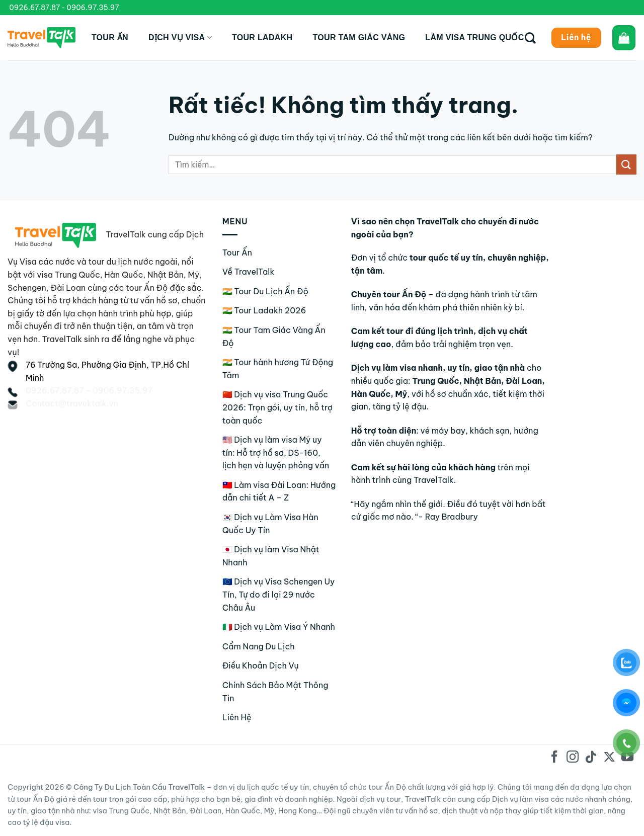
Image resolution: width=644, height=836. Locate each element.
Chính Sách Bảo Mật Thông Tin (275, 692)
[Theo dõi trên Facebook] (554, 758)
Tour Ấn (110, 37)
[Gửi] (626, 164)
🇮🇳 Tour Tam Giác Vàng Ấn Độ (274, 337)
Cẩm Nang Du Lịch (259, 646)
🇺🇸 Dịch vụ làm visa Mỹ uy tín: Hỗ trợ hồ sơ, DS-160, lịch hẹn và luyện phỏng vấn (276, 452)
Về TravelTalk (249, 272)
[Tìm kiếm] (530, 38)
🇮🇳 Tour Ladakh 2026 (264, 310)
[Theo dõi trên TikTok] (591, 758)
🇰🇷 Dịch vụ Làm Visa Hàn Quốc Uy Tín (270, 524)
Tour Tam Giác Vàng (359, 37)
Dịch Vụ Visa (180, 37)
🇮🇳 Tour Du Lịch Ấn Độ (265, 291)
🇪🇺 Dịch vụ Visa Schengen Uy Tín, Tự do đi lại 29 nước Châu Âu (279, 594)
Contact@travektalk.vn (72, 403)
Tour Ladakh (262, 37)
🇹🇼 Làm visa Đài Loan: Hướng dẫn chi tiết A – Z (279, 491)
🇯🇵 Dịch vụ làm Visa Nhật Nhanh (271, 556)
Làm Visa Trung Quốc (474, 37)
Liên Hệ (237, 717)
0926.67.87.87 (34, 8)
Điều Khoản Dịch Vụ (261, 665)
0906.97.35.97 (93, 8)
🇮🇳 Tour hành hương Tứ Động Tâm (278, 369)
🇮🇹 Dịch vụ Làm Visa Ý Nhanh (279, 627)
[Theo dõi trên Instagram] (573, 758)
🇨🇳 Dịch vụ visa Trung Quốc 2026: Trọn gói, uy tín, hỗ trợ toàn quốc (278, 407)
